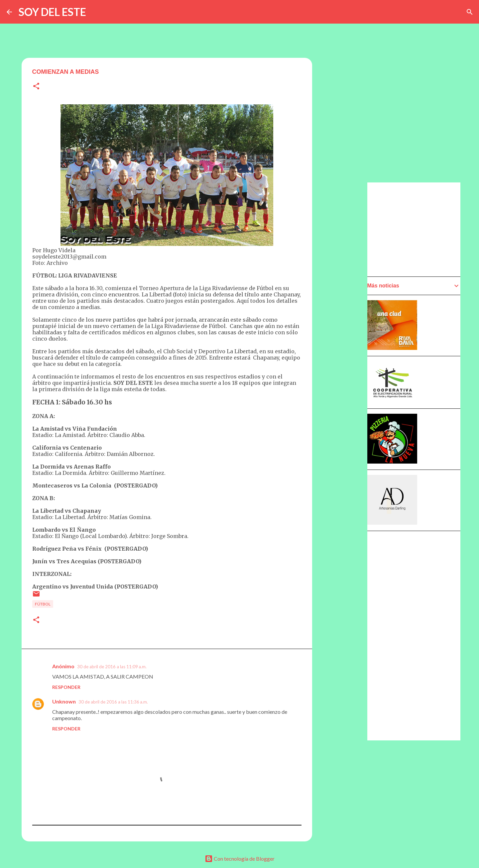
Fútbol (43, 604)
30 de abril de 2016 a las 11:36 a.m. (113, 702)
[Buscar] (470, 12)
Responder (66, 687)
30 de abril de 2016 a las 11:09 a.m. (112, 667)
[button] (36, 87)
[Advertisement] (345, 371)
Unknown (64, 701)
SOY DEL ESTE (52, 12)
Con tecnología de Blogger (240, 859)
